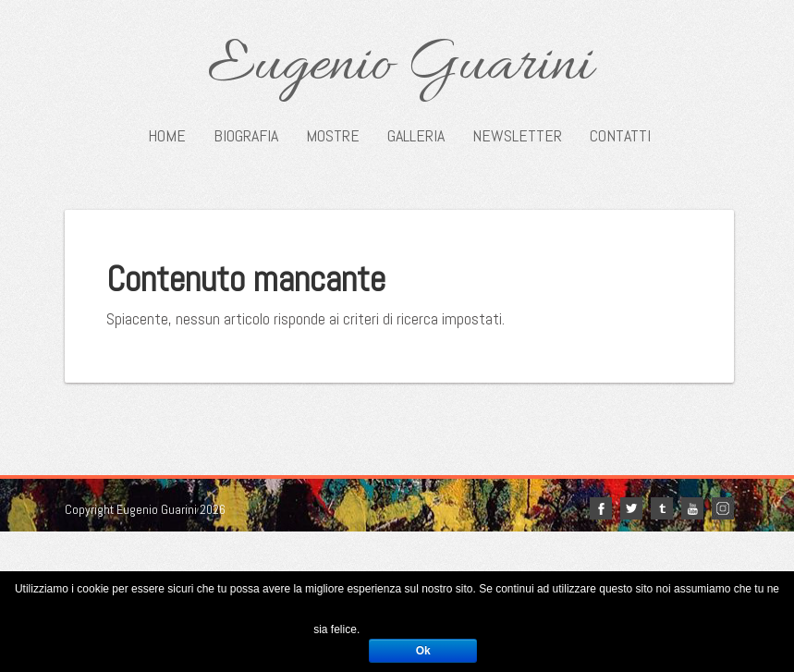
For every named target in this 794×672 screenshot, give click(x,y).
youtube (692, 508)
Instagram (723, 508)
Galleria (416, 136)
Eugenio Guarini (400, 67)
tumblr (662, 508)
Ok (423, 651)
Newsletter (517, 136)
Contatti (620, 136)
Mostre (333, 136)
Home (167, 136)
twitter (631, 508)
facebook (601, 508)
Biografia (246, 136)
